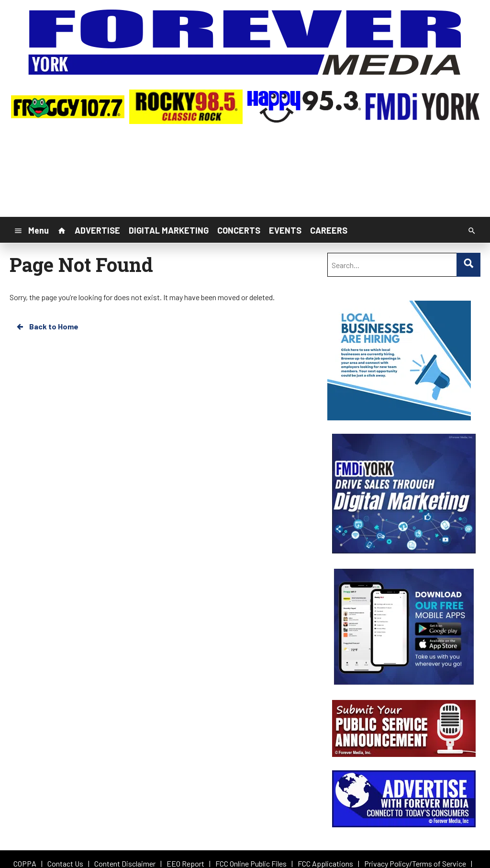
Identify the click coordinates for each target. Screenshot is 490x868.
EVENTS (285, 230)
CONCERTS (239, 230)
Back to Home (47, 327)
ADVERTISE (97, 230)
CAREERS (329, 230)
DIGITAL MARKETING (169, 230)
